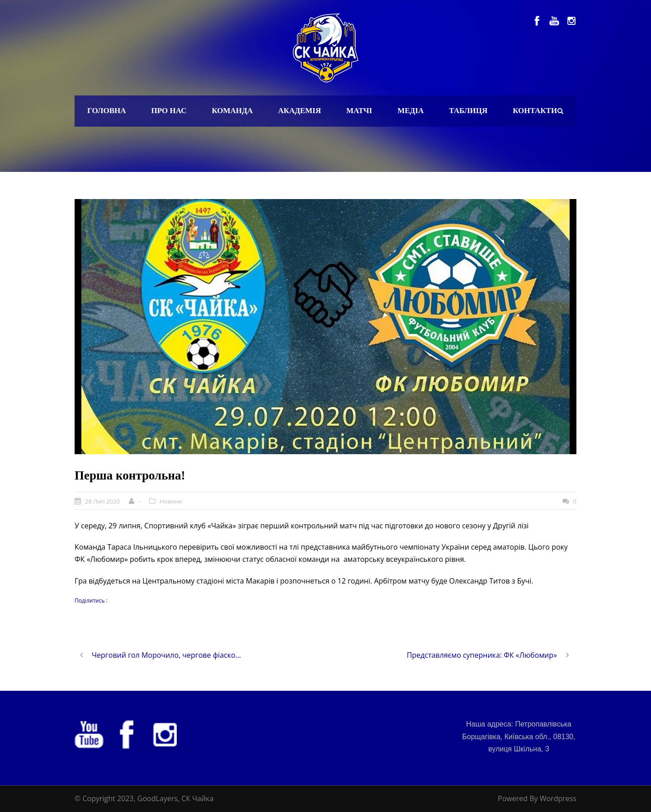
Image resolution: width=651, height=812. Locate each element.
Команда (232, 111)
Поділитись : (91, 601)
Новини (171, 501)
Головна (107, 111)
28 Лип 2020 (102, 501)
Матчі (359, 111)
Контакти (535, 111)
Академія (300, 111)
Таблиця (468, 111)
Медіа (410, 111)
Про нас (169, 111)
